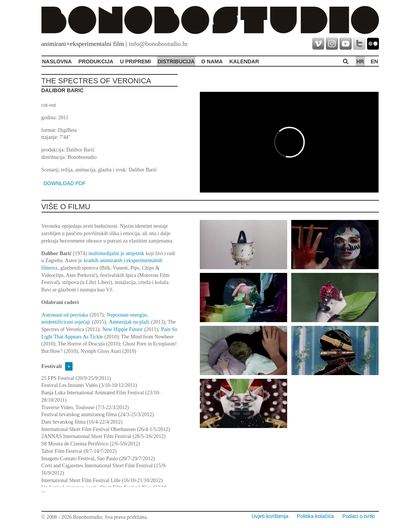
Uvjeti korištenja (270, 516)
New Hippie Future (123, 329)
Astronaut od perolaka (65, 315)
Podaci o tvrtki (359, 516)
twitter (359, 44)
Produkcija (96, 61)
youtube (346, 44)
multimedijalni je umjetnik (116, 253)
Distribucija (176, 61)
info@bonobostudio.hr (158, 44)
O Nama (212, 61)
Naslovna (57, 61)
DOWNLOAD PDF (65, 183)
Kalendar (244, 61)
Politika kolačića (315, 516)
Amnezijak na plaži (129, 322)
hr (360, 61)
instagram (332, 44)
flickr (373, 44)
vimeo (318, 44)
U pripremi (135, 61)
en (374, 61)
